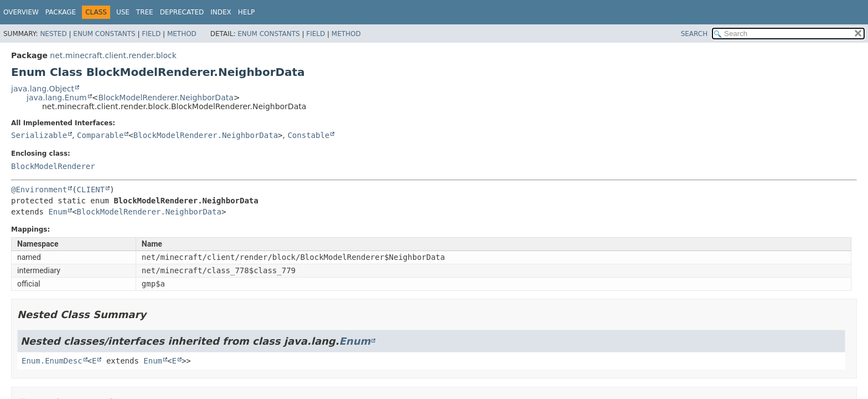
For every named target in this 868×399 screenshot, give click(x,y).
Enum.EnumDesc (52, 361)
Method (182, 34)
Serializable (39, 135)
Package (61, 12)
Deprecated (182, 12)
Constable (308, 135)
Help (247, 12)
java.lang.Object (43, 89)
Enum (58, 212)
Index (221, 12)
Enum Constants (104, 34)
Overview (21, 12)
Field (151, 34)
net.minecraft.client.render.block (113, 55)
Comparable (100, 135)
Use (123, 12)
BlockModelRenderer (53, 166)
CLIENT (91, 190)
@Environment (39, 190)
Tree (145, 12)
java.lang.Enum (57, 98)
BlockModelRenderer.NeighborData (166, 98)
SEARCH (694, 34)
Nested (53, 34)
